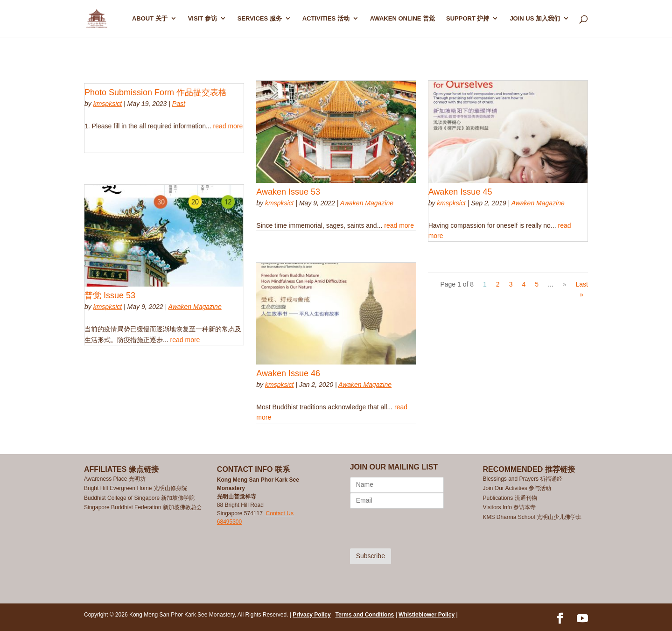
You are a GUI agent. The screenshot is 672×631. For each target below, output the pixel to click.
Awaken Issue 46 (288, 373)
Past (179, 104)
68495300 (229, 522)
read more (228, 126)
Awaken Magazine (195, 307)
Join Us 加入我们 (535, 19)
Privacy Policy (311, 615)
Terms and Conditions (365, 615)
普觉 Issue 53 (110, 295)
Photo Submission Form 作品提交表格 (156, 92)
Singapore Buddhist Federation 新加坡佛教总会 (143, 507)
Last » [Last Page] (582, 289)
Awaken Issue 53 (288, 192)
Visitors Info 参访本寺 (509, 507)
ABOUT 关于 (150, 19)
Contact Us (280, 513)
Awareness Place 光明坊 (115, 479)
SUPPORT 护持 (468, 19)
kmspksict (108, 104)
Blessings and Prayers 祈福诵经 (523, 479)
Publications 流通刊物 (510, 498)
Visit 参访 (203, 19)
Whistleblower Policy (427, 615)
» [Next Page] (565, 284)
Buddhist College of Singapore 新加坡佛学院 (139, 498)
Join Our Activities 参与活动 (517, 488)
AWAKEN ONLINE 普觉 (402, 19)
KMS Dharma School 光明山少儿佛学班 (532, 517)
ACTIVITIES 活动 (326, 19)
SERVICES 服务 (260, 19)
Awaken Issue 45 (460, 192)
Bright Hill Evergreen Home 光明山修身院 (136, 488)
